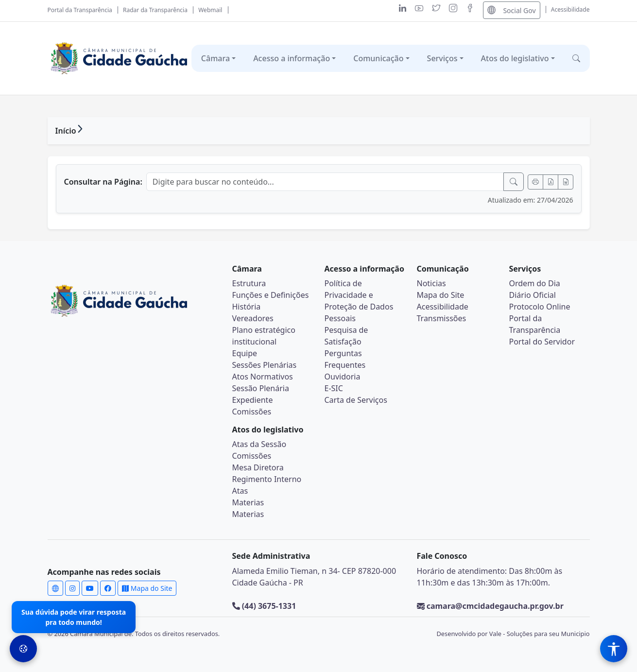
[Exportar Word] (566, 182)
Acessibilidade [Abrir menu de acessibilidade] (570, 9)
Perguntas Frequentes (345, 359)
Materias (248, 502)
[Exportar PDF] (551, 182)
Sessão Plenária (261, 388)
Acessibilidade (443, 307)
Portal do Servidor (542, 342)
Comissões (252, 412)
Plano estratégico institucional (264, 336)
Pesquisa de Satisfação (346, 336)
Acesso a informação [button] (292, 58)
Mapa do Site (441, 295)
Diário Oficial (533, 295)
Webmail (210, 10)
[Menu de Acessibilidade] (614, 649)
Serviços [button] (442, 58)
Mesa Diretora (258, 467)
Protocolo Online (540, 307)
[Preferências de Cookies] (23, 649)
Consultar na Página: (103, 182)
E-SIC (334, 388)
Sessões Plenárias (265, 365)
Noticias (431, 283)
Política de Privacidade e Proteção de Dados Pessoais (359, 301)
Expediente (253, 400)
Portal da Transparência (80, 10)
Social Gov (511, 10)
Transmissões (442, 318)
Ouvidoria (343, 377)
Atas (240, 491)
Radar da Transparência (155, 10)
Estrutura (249, 283)
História (247, 307)
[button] (576, 58)
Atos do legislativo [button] (515, 58)
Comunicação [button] (378, 58)
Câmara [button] (215, 58)
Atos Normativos (263, 377)
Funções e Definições (271, 295)
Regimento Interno (267, 479)
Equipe (245, 353)
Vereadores (253, 318)
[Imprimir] (535, 182)
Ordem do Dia (535, 283)
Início (66, 131)
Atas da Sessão (259, 444)
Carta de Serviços (356, 400)
